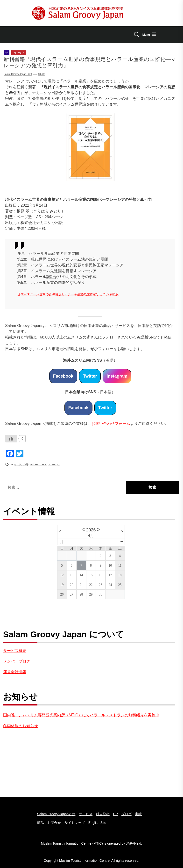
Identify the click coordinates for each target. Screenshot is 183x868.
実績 (138, 814)
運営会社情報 (15, 672)
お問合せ (54, 823)
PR (116, 814)
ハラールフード (38, 465)
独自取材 (103, 814)
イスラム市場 (21, 465)
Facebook (63, 376)
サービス (86, 814)
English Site (97, 823)
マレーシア (54, 465)
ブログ (127, 814)
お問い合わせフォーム (111, 424)
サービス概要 (15, 651)
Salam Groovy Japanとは (56, 814)
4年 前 (41, 74)
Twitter (90, 376)
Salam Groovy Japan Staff (18, 74)
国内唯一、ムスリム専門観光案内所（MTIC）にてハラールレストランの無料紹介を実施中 (81, 715)
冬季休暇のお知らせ (21, 726)
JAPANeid (134, 843)
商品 (41, 823)
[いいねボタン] (11, 439)
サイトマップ (75, 823)
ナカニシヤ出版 (108, 294)
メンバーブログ (17, 661)
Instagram (117, 376)
